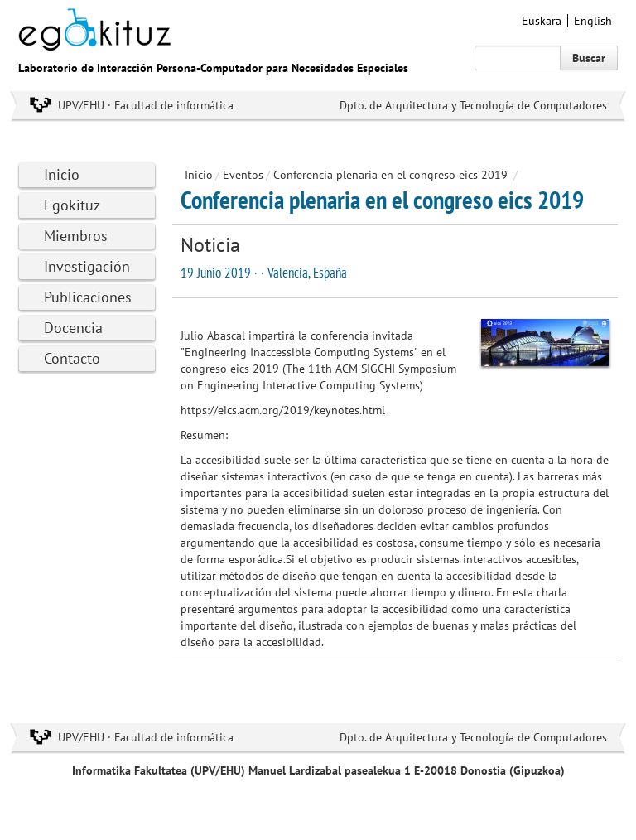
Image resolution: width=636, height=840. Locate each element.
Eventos (243, 175)
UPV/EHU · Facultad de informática (146, 105)
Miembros (76, 236)
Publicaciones (88, 297)
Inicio (62, 174)
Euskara (542, 21)
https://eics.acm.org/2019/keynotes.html (283, 410)
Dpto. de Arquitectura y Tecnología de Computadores (473, 105)
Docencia (73, 328)
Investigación (87, 266)
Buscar (589, 58)
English (593, 21)
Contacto (72, 358)
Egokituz (72, 205)
